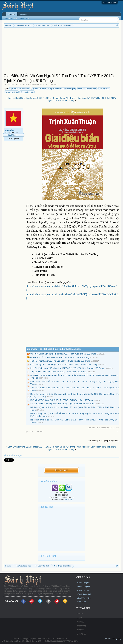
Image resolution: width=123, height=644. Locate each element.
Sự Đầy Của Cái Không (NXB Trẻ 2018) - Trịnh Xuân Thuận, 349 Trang (63, 404)
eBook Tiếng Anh (84, 587)
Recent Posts (25, 18)
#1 (118, 432)
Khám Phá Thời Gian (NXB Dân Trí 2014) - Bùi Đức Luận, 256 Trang (62, 400)
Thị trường (81, 626)
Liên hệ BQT (82, 634)
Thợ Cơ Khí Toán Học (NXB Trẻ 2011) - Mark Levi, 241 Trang (58, 372)
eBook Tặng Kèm (84, 598)
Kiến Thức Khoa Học (23, 84)
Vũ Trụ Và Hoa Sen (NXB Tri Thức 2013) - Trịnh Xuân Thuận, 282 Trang (63, 354)
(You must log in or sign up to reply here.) (104, 441)
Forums (12, 14)
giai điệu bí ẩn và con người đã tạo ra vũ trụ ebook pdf (53, 89)
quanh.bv (43, 84)
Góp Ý (80, 618)
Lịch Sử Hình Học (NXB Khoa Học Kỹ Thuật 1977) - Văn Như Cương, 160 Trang (67, 368)
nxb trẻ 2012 (104, 89)
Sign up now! (61, 470)
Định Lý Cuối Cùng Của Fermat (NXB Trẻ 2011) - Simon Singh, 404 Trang (41, 98)
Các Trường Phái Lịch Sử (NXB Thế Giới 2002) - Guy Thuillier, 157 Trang (64, 365)
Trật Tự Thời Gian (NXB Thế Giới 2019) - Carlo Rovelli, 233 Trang (60, 361)
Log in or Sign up (110, 2)
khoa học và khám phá (87, 89)
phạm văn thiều (11, 92)
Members (23, 14)
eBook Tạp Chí (83, 590)
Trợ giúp (80, 630)
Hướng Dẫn (82, 602)
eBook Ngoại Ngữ (84, 594)
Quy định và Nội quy (112, 639)
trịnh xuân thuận (27, 92)
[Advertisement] (61, 51)
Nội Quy (80, 622)
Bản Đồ (80, 614)
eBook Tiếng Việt (84, 583)
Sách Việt (69, 499)
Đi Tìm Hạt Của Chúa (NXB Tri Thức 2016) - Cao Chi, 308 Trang (60, 357)
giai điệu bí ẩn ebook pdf (20, 89)
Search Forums (11, 18)
